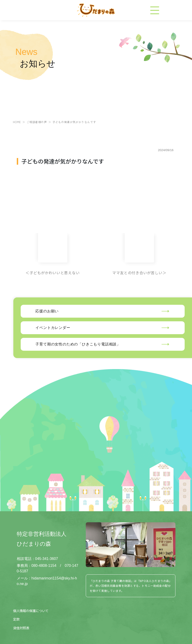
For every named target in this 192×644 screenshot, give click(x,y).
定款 (16, 619)
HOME (17, 122)
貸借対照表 (21, 628)
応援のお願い (47, 311)
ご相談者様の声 (37, 122)
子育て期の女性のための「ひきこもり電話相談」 (78, 344)
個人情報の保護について (31, 611)
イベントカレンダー (53, 328)
